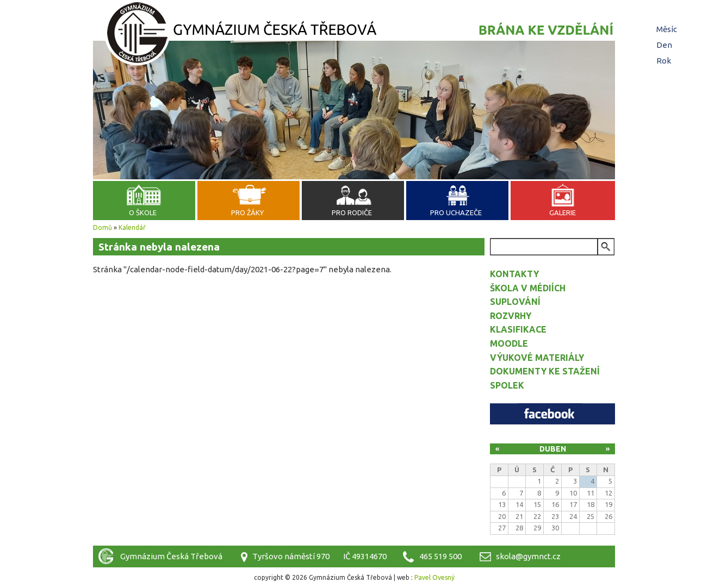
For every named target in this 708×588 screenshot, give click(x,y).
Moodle (509, 343)
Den (666, 45)
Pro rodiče (352, 212)
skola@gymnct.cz (528, 556)
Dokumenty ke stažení (545, 371)
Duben (553, 449)
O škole (143, 212)
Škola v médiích (528, 288)
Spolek (507, 385)
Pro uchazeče (456, 212)
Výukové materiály (537, 358)
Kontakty (514, 274)
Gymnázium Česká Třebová (354, 35)
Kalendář (132, 227)
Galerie (563, 212)
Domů (103, 227)
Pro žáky (247, 212)
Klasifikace (518, 329)
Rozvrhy (511, 316)
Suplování (515, 302)
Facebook (552, 414)
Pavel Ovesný (434, 577)
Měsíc (667, 29)
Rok (664, 61)
